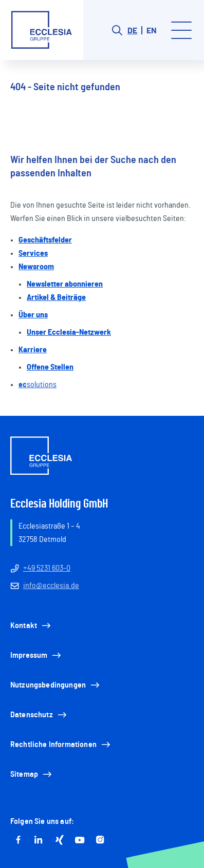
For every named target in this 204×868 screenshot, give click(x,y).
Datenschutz (39, 715)
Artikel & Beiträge (56, 297)
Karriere (33, 350)
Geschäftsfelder (45, 240)
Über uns (33, 315)
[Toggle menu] (181, 30)
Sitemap (32, 774)
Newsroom (36, 267)
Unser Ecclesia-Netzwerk (69, 332)
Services (33, 253)
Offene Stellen (50, 367)
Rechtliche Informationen (61, 744)
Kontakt (31, 625)
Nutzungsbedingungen (56, 685)
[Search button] (117, 30)
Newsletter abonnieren (65, 284)
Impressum (36, 655)
